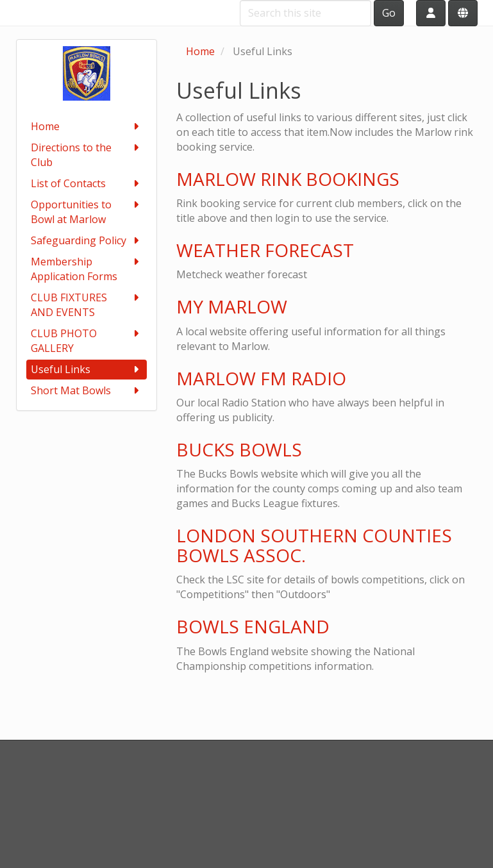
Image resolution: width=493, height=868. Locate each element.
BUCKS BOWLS (239, 449)
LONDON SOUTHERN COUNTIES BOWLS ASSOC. (314, 545)
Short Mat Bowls (87, 391)
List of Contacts (87, 184)
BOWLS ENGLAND (253, 626)
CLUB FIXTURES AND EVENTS (87, 305)
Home (87, 127)
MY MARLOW (232, 306)
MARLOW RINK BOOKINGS (288, 179)
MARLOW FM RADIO (261, 378)
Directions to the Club (87, 155)
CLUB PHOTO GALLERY (87, 341)
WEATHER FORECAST (265, 250)
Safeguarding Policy (87, 241)
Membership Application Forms (87, 269)
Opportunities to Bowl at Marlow (87, 212)
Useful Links (87, 370)
